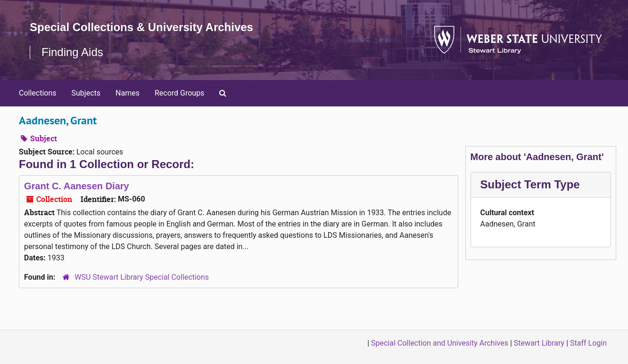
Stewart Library (539, 343)
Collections (38, 93)
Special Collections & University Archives (141, 27)
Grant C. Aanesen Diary (77, 186)
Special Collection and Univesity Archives (440, 343)
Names (128, 93)
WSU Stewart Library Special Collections (142, 277)
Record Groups (179, 93)
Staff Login (588, 343)
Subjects (86, 93)
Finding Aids (72, 52)
